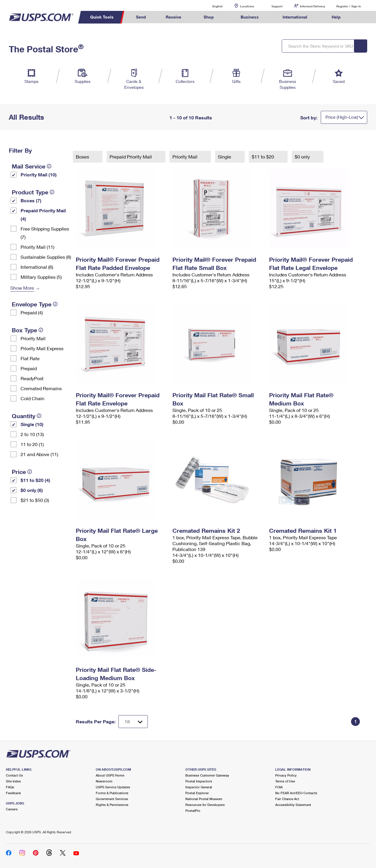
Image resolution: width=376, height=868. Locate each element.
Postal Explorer (197, 793)
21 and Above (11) (39, 454)
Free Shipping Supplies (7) (45, 233)
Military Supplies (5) (41, 277)
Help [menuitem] (336, 17)
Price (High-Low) (342, 117)
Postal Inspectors (199, 781)
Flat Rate (30, 358)
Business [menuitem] (250, 17)
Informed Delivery (312, 6)
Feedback (13, 793)
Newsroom (104, 781)
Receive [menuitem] (173, 17)
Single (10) (32, 424)
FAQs (10, 787)
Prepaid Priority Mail (131, 157)
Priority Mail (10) (39, 175)
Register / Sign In (349, 6)
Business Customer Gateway (207, 775)
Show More (22, 288)
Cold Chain (32, 398)
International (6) (37, 267)
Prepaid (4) (32, 312)
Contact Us (14, 775)
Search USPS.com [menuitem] (362, 17)
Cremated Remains (41, 388)
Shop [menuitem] (209, 17)
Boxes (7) (31, 200)
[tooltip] (49, 166)
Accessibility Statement (293, 805)
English (211, 6)
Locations (247, 6)
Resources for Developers (205, 805)
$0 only (303, 157)
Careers (12, 809)
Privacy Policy (286, 775)
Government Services (112, 799)
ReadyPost (32, 378)
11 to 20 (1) (32, 444)
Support (277, 6)
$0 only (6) (32, 490)
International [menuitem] (295, 17)
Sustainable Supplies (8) (46, 257)
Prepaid (29, 368)
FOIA (279, 787)
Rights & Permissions (112, 805)
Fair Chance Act (287, 799)
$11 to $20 (263, 157)
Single (225, 157)
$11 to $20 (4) (35, 480)
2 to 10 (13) (32, 434)
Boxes (83, 157)
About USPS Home (110, 775)
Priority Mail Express (42, 348)
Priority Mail (33, 338)
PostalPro (193, 811)
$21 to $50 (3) (35, 500)
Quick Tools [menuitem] (102, 17)
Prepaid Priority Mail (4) (43, 215)
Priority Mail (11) (37, 247)
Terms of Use (285, 781)
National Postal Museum (204, 799)
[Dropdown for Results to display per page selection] (133, 722)
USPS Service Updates (113, 787)
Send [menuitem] (141, 17)
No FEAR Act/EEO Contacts (296, 793)
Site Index (13, 781)
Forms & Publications (112, 793)
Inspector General (199, 787)
